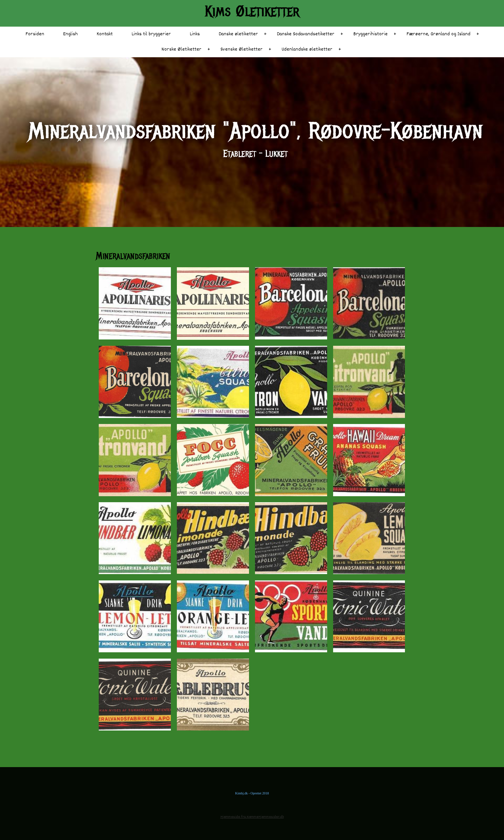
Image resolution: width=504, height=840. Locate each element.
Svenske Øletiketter (242, 49)
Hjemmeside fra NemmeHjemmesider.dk (252, 817)
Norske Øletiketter (182, 49)
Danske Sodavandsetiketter (306, 34)
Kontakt (105, 34)
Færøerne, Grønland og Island (439, 34)
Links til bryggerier (151, 34)
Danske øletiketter (238, 34)
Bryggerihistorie (371, 34)
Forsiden (35, 34)
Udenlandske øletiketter (307, 49)
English (70, 34)
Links (195, 34)
